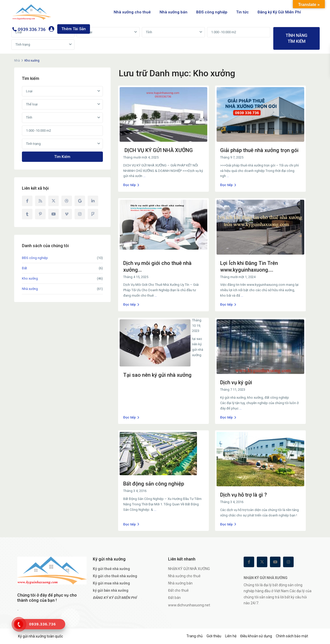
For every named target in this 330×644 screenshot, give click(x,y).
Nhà (17, 61)
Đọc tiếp (131, 185)
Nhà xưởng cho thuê (132, 12)
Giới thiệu (214, 636)
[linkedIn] (93, 201)
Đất (24, 268)
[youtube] (53, 214)
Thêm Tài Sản (74, 29)
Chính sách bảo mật (292, 636)
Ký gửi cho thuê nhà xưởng (115, 576)
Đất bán (174, 598)
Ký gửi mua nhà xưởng (111, 583)
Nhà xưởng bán (174, 12)
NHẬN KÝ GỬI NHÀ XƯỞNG (189, 569)
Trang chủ (195, 636)
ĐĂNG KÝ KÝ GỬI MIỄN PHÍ (115, 598)
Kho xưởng (30, 278)
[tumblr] (27, 214)
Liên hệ (231, 636)
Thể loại (86, 32)
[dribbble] (67, 201)
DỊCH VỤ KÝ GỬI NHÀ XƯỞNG (158, 150)
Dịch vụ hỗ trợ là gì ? (244, 495)
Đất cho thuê (178, 590)
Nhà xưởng (30, 289)
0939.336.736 (32, 29)
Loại (29, 91)
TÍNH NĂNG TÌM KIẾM (296, 38)
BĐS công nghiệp (212, 12)
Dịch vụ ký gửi (236, 382)
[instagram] (80, 214)
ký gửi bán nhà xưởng (111, 590)
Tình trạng (23, 44)
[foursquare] (93, 214)
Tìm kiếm (62, 157)
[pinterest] (40, 214)
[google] (80, 201)
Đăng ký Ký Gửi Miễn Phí (279, 12)
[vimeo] (67, 214)
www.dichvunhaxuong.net (189, 605)
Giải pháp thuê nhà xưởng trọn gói (259, 150)
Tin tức (242, 12)
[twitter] (53, 201)
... (144, 176)
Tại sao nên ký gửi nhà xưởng (157, 375)
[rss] (40, 201)
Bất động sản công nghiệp (154, 484)
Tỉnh (149, 32)
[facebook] (27, 201)
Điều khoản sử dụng (256, 636)
